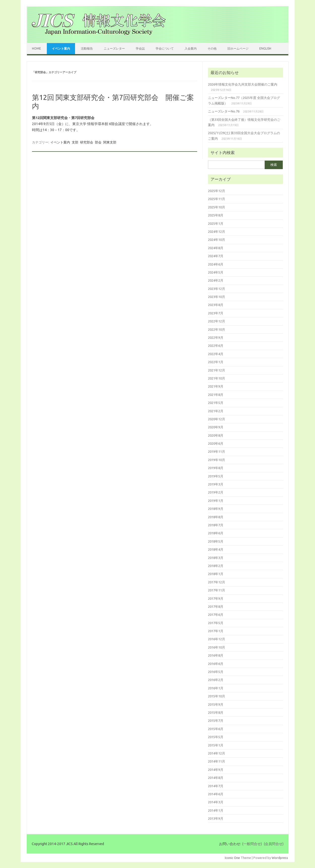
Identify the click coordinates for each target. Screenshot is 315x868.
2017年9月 (216, 598)
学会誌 (140, 48)
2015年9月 (216, 704)
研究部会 (87, 142)
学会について (165, 48)
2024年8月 (216, 248)
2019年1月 (216, 501)
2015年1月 (216, 745)
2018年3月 (216, 558)
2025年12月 (217, 191)
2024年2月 (216, 280)
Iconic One (232, 858)
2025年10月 (217, 207)
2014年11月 (217, 761)
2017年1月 (216, 631)
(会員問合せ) (274, 844)
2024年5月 (216, 272)
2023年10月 (217, 297)
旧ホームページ (238, 48)
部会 (98, 142)
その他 (212, 48)
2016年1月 (216, 688)
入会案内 (191, 48)
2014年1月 (216, 810)
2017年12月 (217, 582)
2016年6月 (216, 664)
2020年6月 (216, 443)
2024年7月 (216, 256)
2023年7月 (216, 313)
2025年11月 (217, 199)
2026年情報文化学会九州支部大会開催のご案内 (243, 84)
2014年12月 (217, 753)
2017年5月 (216, 623)
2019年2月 (216, 492)
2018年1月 (216, 574)
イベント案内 (61, 48)
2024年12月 (217, 232)
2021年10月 (217, 378)
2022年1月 (216, 362)
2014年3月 (216, 802)
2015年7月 (216, 721)
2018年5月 (216, 541)
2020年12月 (217, 419)
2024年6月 (216, 264)
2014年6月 (216, 794)
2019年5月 (216, 476)
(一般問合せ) (252, 844)
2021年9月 (216, 386)
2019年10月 (217, 460)
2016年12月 (217, 639)
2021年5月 (216, 403)
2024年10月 (217, 240)
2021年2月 (216, 411)
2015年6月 (216, 729)
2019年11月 (217, 451)
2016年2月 (216, 680)
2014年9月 (216, 770)
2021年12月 (217, 370)
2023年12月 (217, 289)
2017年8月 (216, 607)
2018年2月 (216, 566)
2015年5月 (216, 737)
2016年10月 (217, 647)
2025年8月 (216, 215)
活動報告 (87, 48)
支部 (75, 142)
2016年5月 (216, 672)
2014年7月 (216, 786)
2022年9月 (216, 337)
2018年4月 (216, 549)
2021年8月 (216, 395)
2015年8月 (216, 712)
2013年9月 (216, 818)
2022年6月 (216, 346)
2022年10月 (217, 329)
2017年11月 (217, 590)
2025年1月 (216, 223)
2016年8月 (216, 655)
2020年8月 (216, 435)
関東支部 (110, 142)
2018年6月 (216, 533)
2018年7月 (216, 525)
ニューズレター (114, 48)
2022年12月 (217, 321)
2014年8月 (216, 778)
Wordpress (280, 858)
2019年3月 (216, 484)
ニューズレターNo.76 (224, 111)
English (265, 48)
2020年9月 (216, 427)
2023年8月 (216, 305)
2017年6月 (216, 615)
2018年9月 (216, 509)
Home (37, 48)
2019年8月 (216, 468)
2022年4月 (216, 354)
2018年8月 (216, 517)
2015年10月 (217, 696)
